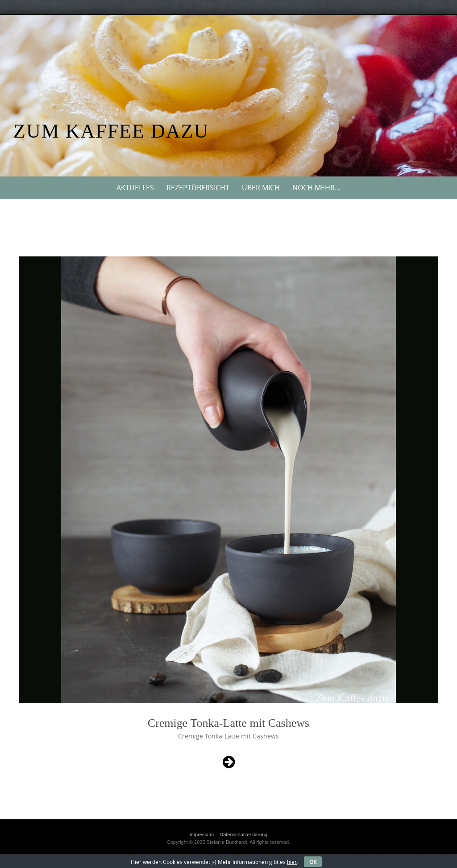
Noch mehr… (316, 188)
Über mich (261, 188)
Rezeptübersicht (198, 188)
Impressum (202, 834)
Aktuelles (135, 188)
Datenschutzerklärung (243, 834)
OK (313, 862)
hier (292, 862)
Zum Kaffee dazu (111, 131)
